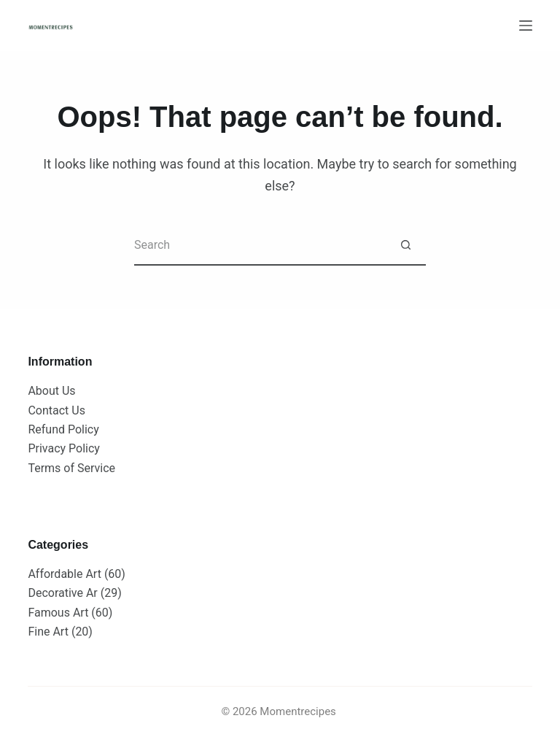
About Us (51, 391)
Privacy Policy (64, 448)
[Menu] (526, 26)
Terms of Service (71, 468)
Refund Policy (63, 429)
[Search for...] (260, 246)
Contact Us (57, 410)
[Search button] (406, 246)
